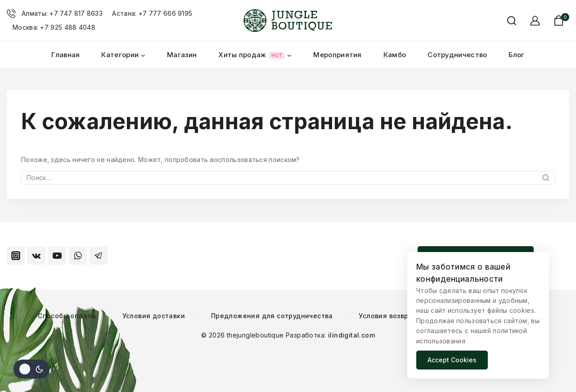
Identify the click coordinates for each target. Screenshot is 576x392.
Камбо (395, 55)
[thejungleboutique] (288, 21)
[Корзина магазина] (561, 20)
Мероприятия (337, 55)
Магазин (182, 55)
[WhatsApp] (78, 256)
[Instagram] (16, 256)
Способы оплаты (67, 316)
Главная (65, 55)
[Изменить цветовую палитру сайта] (31, 369)
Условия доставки (154, 316)
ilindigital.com (351, 335)
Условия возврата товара (403, 316)
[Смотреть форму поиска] (507, 21)
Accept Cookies (452, 360)
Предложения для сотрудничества (272, 316)
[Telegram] (99, 256)
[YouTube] (57, 256)
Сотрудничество (457, 55)
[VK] (36, 256)
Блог (516, 55)
